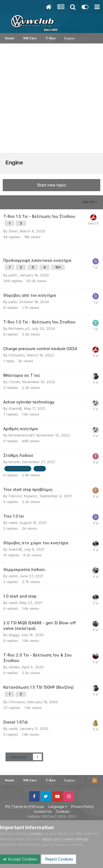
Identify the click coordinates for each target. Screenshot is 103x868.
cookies (36, 833)
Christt (14, 382)
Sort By (90, 202)
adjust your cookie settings (65, 839)
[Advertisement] (51, 98)
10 (58, 267)
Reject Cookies (59, 859)
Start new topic (52, 185)
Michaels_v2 (19, 328)
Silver (13, 231)
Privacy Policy (82, 807)
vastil (13, 523)
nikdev (14, 667)
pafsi (13, 275)
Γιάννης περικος (23, 496)
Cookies (63, 811)
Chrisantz (17, 355)
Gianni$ (15, 408)
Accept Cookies (20, 859)
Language (58, 807)
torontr (14, 462)
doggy (14, 635)
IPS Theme (14, 807)
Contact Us (43, 811)
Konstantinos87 (21, 435)
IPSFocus (36, 807)
